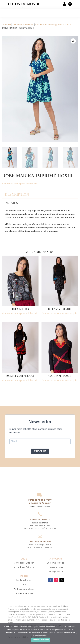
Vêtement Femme (23, 25)
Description (17, 194)
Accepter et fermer (41, 640)
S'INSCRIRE (40, 451)
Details (11, 203)
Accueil (6, 25)
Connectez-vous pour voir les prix (20, 184)
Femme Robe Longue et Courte (53, 25)
